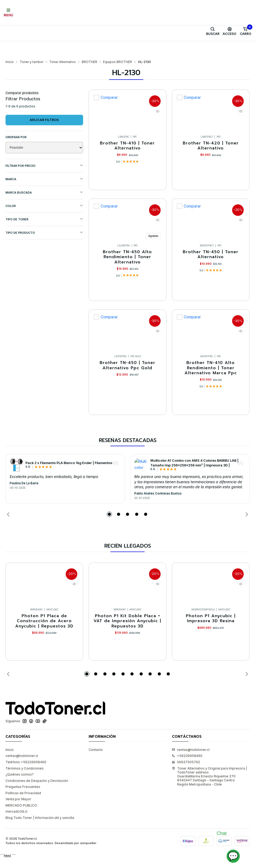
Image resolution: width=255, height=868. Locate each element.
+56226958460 (187, 765)
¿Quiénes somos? (20, 784)
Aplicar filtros (44, 104)
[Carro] (245, 31)
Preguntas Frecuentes (23, 796)
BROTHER (90, 46)
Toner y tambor (32, 46)
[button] (109, 517)
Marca (44, 163)
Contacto (96, 759)
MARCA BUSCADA (44, 177)
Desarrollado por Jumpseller (75, 852)
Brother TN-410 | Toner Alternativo (127, 131)
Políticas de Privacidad (23, 802)
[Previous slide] (9, 517)
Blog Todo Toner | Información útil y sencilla (40, 827)
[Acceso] (230, 31)
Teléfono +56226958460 (26, 771)
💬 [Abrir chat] (233, 856)
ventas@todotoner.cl (22, 765)
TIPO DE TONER (44, 203)
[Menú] (9, 13)
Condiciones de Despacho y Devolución (37, 790)
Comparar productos (22, 77)
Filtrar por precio (44, 150)
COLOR (44, 190)
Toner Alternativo (62, 46)
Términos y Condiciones (25, 777)
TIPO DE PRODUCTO (44, 217)
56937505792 (186, 771)
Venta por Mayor (18, 808)
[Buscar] (213, 31)
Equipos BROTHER (118, 46)
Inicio (10, 46)
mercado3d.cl (16, 821)
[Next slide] (246, 517)
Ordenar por (16, 121)
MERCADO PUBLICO (21, 815)
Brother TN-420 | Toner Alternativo (211, 131)
